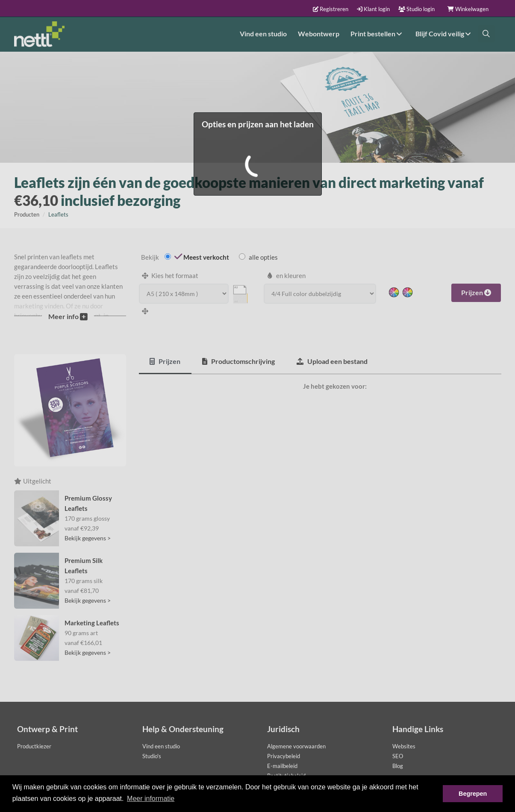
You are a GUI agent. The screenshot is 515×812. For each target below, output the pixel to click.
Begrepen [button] (473, 794)
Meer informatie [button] (151, 799)
